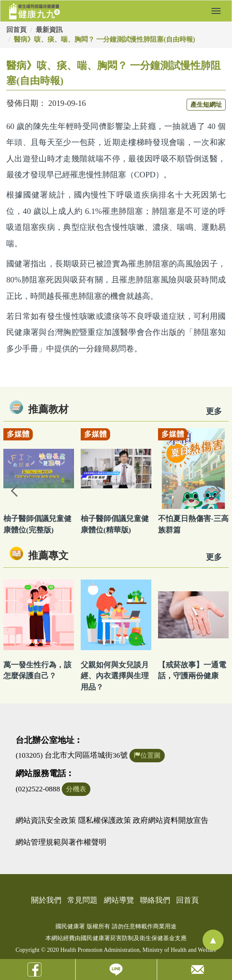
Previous (15, 490)
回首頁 (16, 30)
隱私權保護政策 (105, 820)
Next (217, 490)
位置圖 (147, 755)
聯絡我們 (155, 900)
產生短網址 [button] (206, 104)
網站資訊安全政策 (46, 820)
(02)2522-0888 (38, 789)
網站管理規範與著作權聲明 (61, 842)
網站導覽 (119, 900)
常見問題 (82, 900)
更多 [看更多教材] (214, 411)
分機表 (76, 789)
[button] (216, 11)
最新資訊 (49, 30)
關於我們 (46, 900)
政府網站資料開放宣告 (171, 820)
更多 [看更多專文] (214, 557)
